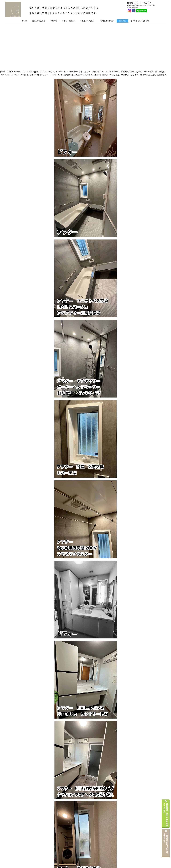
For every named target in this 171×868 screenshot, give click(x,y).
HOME (25, 21)
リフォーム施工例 (69, 21)
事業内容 (54, 21)
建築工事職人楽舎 (39, 21)
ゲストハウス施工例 (88, 21)
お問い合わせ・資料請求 (140, 21)
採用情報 (123, 21)
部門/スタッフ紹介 (107, 21)
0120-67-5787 (141, 3)
